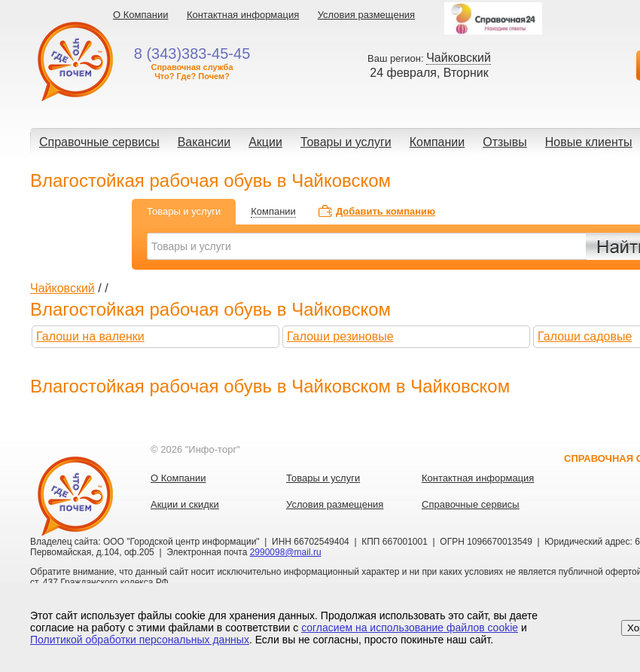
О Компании (140, 15)
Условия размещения (366, 15)
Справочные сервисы (99, 142)
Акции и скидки (185, 504)
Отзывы (505, 142)
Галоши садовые (585, 336)
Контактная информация (243, 15)
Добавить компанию (386, 211)
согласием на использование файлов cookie (410, 628)
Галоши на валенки (90, 336)
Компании (437, 142)
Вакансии (204, 142)
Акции (265, 142)
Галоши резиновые (340, 336)
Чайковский (62, 288)
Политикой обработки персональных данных (140, 640)
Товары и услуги (346, 142)
